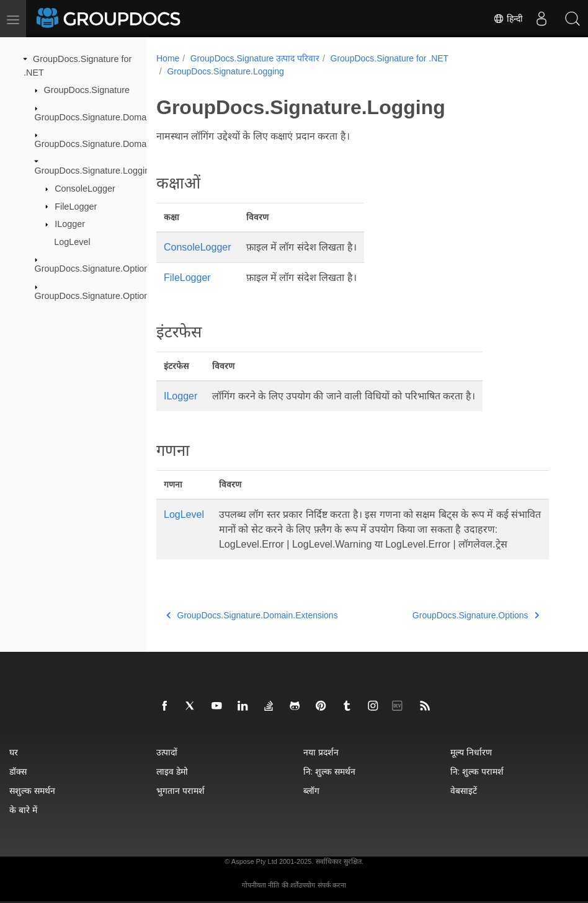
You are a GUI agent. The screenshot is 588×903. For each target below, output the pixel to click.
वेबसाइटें (464, 790)
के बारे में (23, 810)
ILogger (70, 224)
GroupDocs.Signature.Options (94, 269)
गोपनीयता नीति (261, 885)
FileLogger (76, 206)
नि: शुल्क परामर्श (477, 771)
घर (14, 752)
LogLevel (72, 242)
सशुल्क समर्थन (32, 790)
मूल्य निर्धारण (471, 752)
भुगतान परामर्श (180, 790)
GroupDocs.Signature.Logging (95, 171)
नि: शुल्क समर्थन (329, 771)
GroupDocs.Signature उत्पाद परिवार (255, 58)
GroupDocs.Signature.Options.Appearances (122, 295)
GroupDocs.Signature (87, 90)
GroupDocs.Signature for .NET (390, 58)
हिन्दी (508, 19)
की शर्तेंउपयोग (298, 885)
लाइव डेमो (172, 771)
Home (168, 58)
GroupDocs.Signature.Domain (94, 117)
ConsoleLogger (85, 189)
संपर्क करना (332, 885)
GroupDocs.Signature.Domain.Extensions (117, 144)
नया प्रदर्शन (321, 752)
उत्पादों (167, 752)
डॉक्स (18, 771)
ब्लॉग (311, 790)
